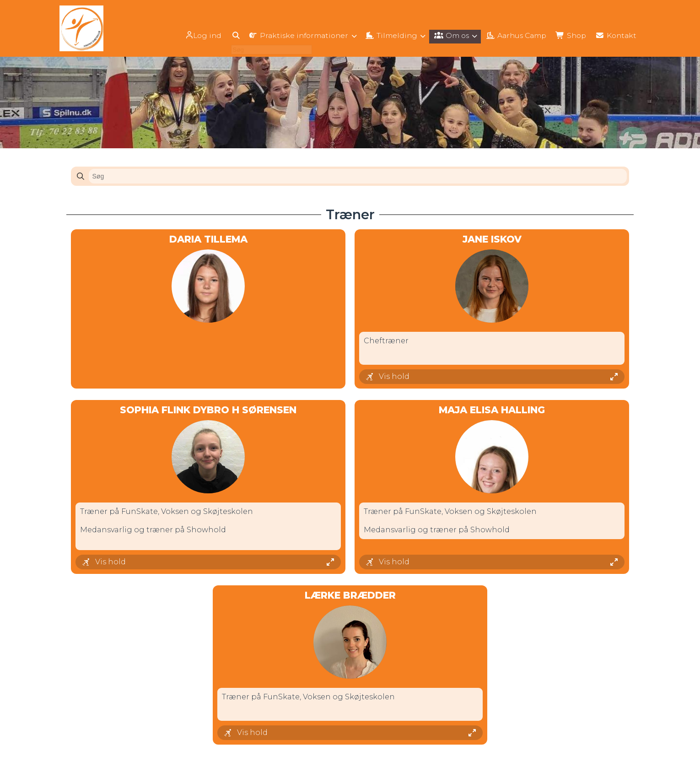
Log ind (190, 36)
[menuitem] (191, 35)
